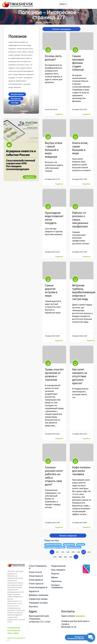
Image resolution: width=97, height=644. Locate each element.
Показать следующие (68, 536)
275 (73, 552)
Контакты (33, 606)
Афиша (54, 577)
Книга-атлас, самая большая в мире (80, 148)
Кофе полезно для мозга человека (81, 471)
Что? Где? (15, 103)
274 (68, 552)
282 (71, 557)
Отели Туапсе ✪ (36, 583)
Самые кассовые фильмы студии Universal (78, 63)
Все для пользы (17, 94)
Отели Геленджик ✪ (38, 587)
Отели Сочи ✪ (35, 572)
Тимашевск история (38, 603)
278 (89, 552)
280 (60, 557)
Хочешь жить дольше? (53, 58)
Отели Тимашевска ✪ (38, 567)
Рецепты (55, 573)
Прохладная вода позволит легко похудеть (54, 218)
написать (80, 616)
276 (78, 552)
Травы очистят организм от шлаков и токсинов (54, 374)
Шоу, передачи (58, 570)
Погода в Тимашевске (57, 586)
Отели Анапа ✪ (36, 576)
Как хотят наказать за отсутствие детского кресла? (80, 376)
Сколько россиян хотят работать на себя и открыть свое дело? (54, 476)
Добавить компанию (39, 595)
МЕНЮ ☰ (63, 4)
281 (65, 557)
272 (57, 552)
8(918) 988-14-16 (69, 627)
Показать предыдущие (61, 29)
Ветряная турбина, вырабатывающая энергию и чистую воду (84, 292)
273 (63, 552)
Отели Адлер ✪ (36, 580)
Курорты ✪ (34, 591)
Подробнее (59, 114)
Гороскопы (56, 581)
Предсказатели (58, 566)
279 (55, 557)
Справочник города (38, 599)
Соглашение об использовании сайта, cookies (14, 630)
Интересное (16, 99)
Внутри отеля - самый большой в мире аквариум (54, 150)
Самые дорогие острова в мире (51, 290)
